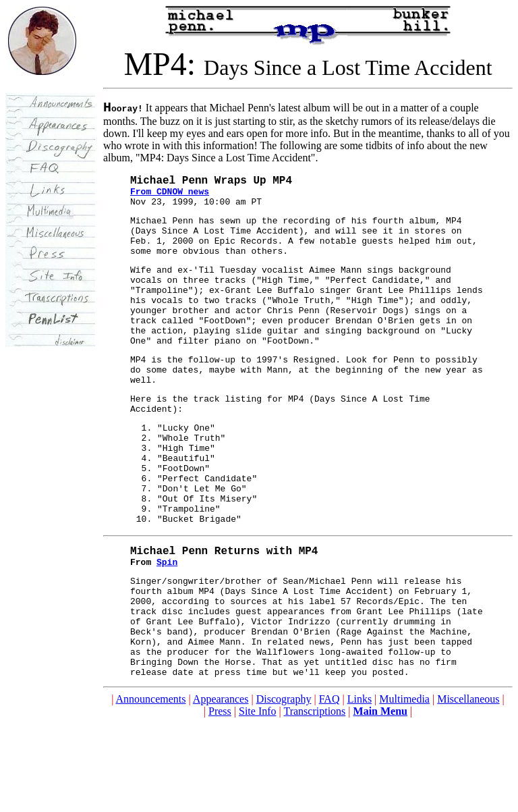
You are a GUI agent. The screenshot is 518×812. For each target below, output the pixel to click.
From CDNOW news (170, 198)
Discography (284, 788)
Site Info (258, 800)
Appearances (221, 788)
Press (220, 800)
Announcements (151, 788)
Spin (167, 630)
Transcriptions (314, 800)
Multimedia (404, 788)
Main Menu (380, 800)
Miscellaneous (468, 788)
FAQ (329, 788)
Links (359, 788)
